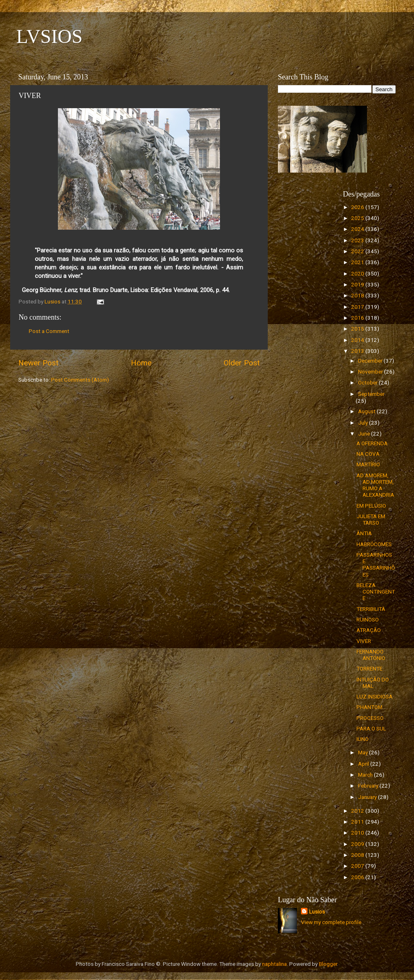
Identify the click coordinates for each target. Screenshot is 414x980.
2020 (358, 273)
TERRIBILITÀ (371, 609)
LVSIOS (49, 36)
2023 (358, 240)
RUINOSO (368, 619)
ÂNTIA (364, 533)
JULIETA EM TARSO (371, 519)
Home (141, 363)
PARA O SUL (371, 728)
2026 (358, 207)
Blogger (328, 964)
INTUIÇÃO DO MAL (373, 683)
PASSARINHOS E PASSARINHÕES (376, 565)
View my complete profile (331, 922)
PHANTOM (369, 707)
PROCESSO (370, 718)
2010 (358, 833)
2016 (358, 318)
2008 (358, 855)
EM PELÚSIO (371, 506)
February (369, 786)
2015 (358, 329)
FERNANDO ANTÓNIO (371, 655)
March (366, 775)
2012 (358, 811)
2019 (358, 284)
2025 (358, 218)
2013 (358, 351)
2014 (358, 340)
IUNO (363, 739)
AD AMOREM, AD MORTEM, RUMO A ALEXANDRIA (375, 485)
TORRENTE (369, 668)
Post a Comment (49, 331)
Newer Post (38, 363)
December (371, 361)
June (365, 433)
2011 (358, 822)
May (364, 752)
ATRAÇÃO (369, 630)
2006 (358, 877)
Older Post (242, 363)
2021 (358, 262)
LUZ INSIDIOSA (375, 696)
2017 (358, 307)
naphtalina (274, 964)
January (368, 797)
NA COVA (368, 454)
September (371, 394)
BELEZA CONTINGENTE (376, 591)
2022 (358, 251)
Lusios (317, 912)
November (371, 372)
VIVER (364, 641)
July (364, 423)
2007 (358, 866)
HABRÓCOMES (374, 544)
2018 (358, 295)
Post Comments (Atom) (80, 380)
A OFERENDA (372, 443)
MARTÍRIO (368, 464)
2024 (358, 229)
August (367, 411)
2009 (358, 844)
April (364, 764)
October (368, 382)
